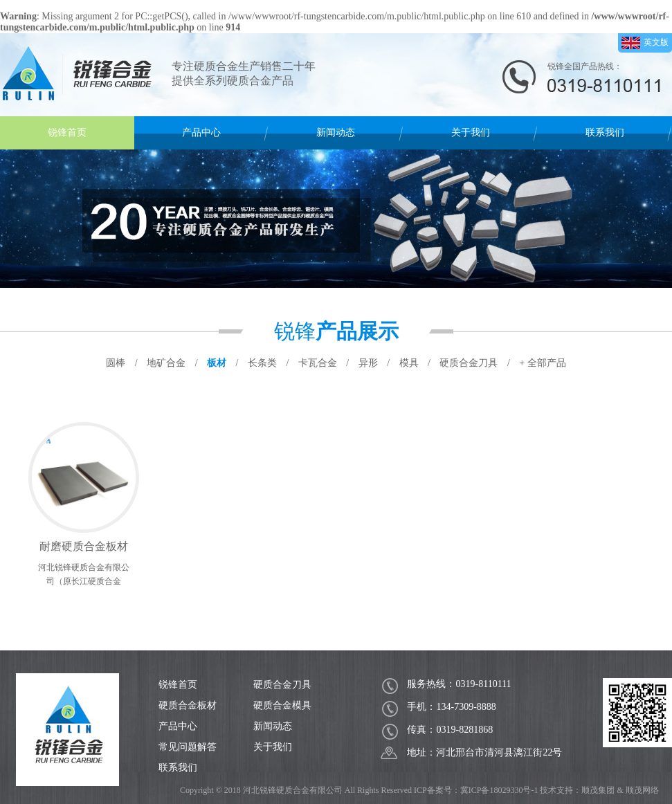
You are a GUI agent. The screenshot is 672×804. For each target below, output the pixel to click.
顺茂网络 (642, 790)
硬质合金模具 (282, 705)
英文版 (645, 43)
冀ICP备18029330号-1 (499, 790)
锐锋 (336, 331)
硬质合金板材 (188, 705)
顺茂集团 (598, 790)
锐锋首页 (67, 133)
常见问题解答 (188, 747)
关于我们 (471, 133)
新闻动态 (336, 133)
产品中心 (201, 133)
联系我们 (605, 133)
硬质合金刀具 (282, 685)
